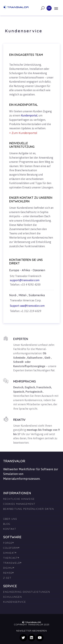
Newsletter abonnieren (31, 631)
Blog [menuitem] (7, 524)
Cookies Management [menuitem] (19, 504)
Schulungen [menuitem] (13, 597)
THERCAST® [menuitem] (11, 558)
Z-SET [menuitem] (7, 578)
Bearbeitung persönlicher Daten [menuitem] (29, 509)
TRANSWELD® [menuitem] (12, 563)
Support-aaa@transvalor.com (27, 306)
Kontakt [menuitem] (10, 529)
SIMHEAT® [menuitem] (10, 553)
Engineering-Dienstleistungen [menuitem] (27, 592)
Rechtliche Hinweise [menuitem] (19, 499)
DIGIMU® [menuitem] (9, 568)
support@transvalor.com (25, 280)
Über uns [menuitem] (10, 519)
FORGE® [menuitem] (9, 543)
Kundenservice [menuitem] (15, 602)
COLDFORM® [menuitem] (11, 548)
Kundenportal (29, 115)
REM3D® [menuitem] (9, 573)
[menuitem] (31, 513)
